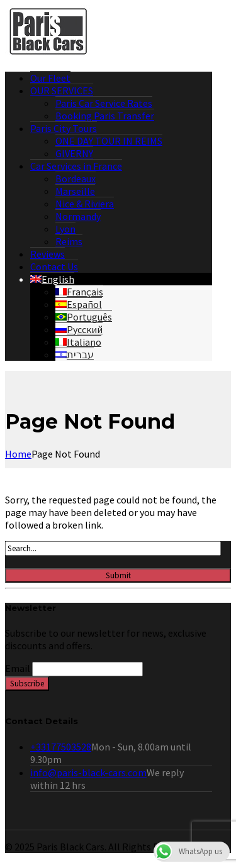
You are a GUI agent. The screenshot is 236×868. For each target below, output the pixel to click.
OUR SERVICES (62, 91)
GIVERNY (74, 153)
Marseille (75, 191)
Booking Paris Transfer (105, 116)
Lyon (65, 229)
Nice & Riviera (85, 204)
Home (18, 454)
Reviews (48, 254)
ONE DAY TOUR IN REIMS (109, 141)
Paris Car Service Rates (104, 103)
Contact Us (54, 266)
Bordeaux (76, 179)
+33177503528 (61, 747)
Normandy (78, 216)
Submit (118, 575)
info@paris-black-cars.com (88, 772)
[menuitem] (52, 279)
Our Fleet (50, 78)
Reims (69, 241)
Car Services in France (76, 166)
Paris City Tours (64, 128)
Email (18, 668)
